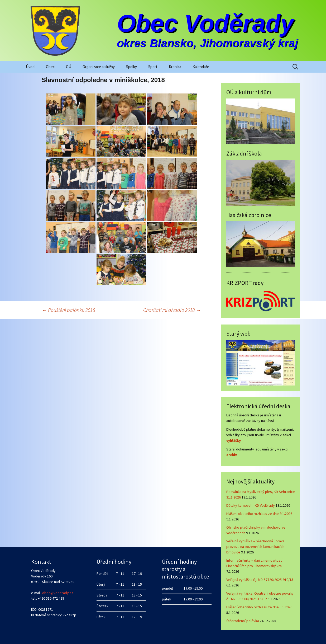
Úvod (30, 67)
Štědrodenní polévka (243, 621)
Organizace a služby (99, 67)
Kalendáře (201, 67)
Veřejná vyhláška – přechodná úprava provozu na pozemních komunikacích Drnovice (255, 547)
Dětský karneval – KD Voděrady (251, 505)
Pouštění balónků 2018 (68, 310)
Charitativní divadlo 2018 (172, 310)
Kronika (175, 67)
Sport (153, 67)
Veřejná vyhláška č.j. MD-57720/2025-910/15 (260, 580)
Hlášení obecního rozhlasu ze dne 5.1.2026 (259, 607)
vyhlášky (234, 440)
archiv (232, 455)
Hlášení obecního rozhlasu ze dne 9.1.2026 (259, 514)
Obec (50, 67)
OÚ (69, 67)
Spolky (131, 67)
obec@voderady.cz (58, 593)
